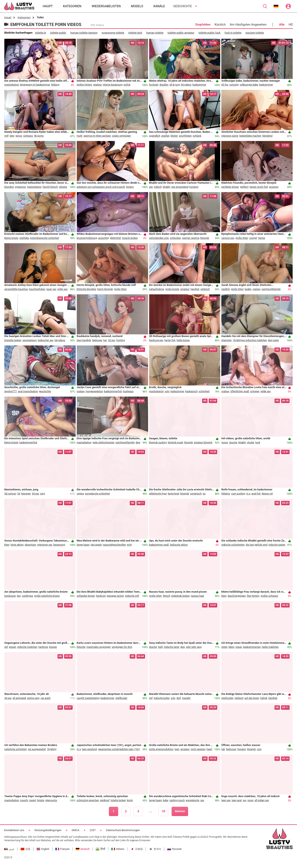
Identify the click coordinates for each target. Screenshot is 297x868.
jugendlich (155, 136)
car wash (46, 698)
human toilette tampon (84, 33)
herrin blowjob (105, 289)
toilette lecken (118, 800)
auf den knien (252, 698)
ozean (239, 647)
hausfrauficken (37, 289)
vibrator (63, 187)
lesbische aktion (179, 545)
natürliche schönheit (15, 749)
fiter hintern (253, 596)
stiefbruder (121, 698)
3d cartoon (10, 494)
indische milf (132, 596)
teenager (26, 494)
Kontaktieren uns (14, 830)
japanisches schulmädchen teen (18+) (119, 749)
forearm (242, 749)
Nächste (180, 811)
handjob (195, 289)
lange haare (83, 545)
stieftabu (24, 238)
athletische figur (158, 494)
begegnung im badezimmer (35, 85)
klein (7, 545)
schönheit (204, 391)
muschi (24, 800)
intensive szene (230, 136)
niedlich (226, 289)
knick (130, 800)
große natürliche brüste (47, 596)
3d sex (111, 340)
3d (19, 494)
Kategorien (24, 17)
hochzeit (154, 85)
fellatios (226, 494)
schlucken (176, 238)
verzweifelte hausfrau (16, 289)
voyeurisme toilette (113, 33)
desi (138, 443)
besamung (59, 545)
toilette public (58, 33)
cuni (259, 749)
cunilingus (27, 596)
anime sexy (33, 698)
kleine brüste (11, 238)
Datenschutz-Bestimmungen (123, 830)
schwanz (28, 136)
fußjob (264, 698)
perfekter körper (230, 187)
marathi (186, 698)
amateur (185, 289)
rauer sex (51, 289)
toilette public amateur (181, 33)
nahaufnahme (157, 289)
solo (167, 391)
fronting (120, 340)
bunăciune (10, 596)
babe (166, 800)
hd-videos (186, 85)
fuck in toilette (233, 33)
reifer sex (62, 289)
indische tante (171, 647)
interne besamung (113, 85)
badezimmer (199, 85)
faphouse (97, 340)
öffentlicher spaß (240, 391)
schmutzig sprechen (88, 800)
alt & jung (175, 85)
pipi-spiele (96, 545)
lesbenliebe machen (250, 136)
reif (6, 647)
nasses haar (197, 596)
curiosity (234, 85)
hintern (130, 187)
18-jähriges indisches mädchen (250, 340)
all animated (19, 698)
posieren (274, 187)
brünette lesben (13, 340)
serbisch (205, 289)
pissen (12, 647)
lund (258, 443)
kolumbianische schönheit (45, 238)
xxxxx (251, 800)
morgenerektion (94, 391)
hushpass (128, 391)
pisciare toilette (255, 33)
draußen (164, 85)
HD (291, 25)
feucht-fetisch (50, 187)
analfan (165, 136)
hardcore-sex (156, 340)
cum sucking (238, 494)
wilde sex (266, 391)
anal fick (256, 494)
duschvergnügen (237, 596)
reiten (224, 647)
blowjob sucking (158, 443)
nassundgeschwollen (114, 545)
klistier (174, 136)
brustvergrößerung (87, 238)
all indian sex (262, 800)
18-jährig (52, 749)
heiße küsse (183, 340)
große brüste (172, 289)
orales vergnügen (121, 136)
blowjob (205, 238)
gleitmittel (115, 238)
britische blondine (87, 289)
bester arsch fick (259, 187)
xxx (245, 800)
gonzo (19, 136)
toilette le (41, 33)
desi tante (273, 340)
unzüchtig (103, 238)
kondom (194, 187)
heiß (160, 647)
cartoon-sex (228, 238)
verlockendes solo (159, 238)
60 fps (225, 85)
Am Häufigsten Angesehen (248, 25)
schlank (197, 136)
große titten (242, 238)
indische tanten (277, 545)
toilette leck (135, 33)
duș (19, 596)
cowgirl (253, 238)
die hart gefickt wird (257, 545)
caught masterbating (88, 698)
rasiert (33, 800)
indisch (158, 187)
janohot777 (11, 391)
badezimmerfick (113, 391)
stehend (239, 698)
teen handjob (84, 340)
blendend (267, 136)
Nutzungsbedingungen (48, 830)
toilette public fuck (209, 33)
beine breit (174, 494)
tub (223, 749)
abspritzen (31, 545)
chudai (251, 443)
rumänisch (196, 494)
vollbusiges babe (249, 85)
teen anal (237, 800)
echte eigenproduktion (161, 749)
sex (151, 187)
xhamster (226, 340)
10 (163, 811)
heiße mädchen (270, 647)
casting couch (177, 800)
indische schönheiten (233, 545)
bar (105, 340)
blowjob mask (176, 443)
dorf (179, 698)
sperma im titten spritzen (97, 136)
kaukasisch (192, 391)
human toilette (155, 33)
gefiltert (244, 187)
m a (248, 494)
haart (209, 749)
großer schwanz (269, 596)
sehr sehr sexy (194, 647)
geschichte (45, 391)
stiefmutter (227, 698)
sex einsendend (180, 187)
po (204, 494)
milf (6, 136)
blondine (9, 187)
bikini (231, 647)
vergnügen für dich (122, 647)
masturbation (12, 85)
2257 (93, 830)
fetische (81, 647)
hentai (262, 238)
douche (233, 443)
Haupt (8, 17)
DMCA (76, 830)
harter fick (170, 340)
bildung (55, 85)
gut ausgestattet (37, 749)
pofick (127, 85)
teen (12, 136)
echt (129, 545)
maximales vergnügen (98, 647)
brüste (41, 800)
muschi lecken (130, 238)
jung (42, 494)
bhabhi (166, 187)
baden (248, 289)
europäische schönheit (97, 494)
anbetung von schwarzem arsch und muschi (101, 187)
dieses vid (267, 494)
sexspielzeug (30, 340)
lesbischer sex (46, 340)
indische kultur (162, 698)
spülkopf (105, 800)
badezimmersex (252, 647)
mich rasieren (198, 749)
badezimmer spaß (159, 545)
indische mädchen (27, 647)
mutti (80, 136)
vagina (80, 494)
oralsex (256, 289)
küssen (53, 647)
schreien (255, 391)
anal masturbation (28, 391)
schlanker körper (86, 596)
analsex (97, 85)
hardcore (101, 596)
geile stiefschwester (103, 443)
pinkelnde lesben (181, 596)
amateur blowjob (203, 443)
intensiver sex (45, 545)
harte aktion (17, 545)
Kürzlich (220, 25)
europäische (193, 800)
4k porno (39, 136)
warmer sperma (191, 238)
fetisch (166, 596)
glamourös (51, 800)
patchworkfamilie (271, 289)
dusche (153, 647)
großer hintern (84, 85)
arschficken (185, 136)
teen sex (226, 800)
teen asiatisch (90, 749)
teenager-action (115, 596)
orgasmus (20, 187)
